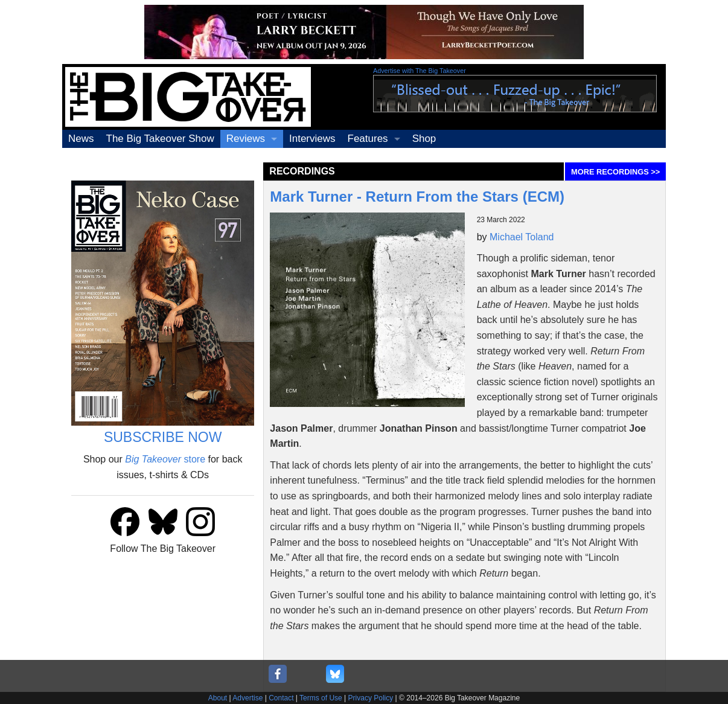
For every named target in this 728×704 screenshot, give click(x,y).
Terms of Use (321, 698)
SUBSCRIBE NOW (163, 437)
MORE (615, 172)
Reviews (246, 139)
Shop (424, 139)
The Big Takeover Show (160, 139)
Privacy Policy (371, 698)
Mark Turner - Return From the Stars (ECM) (417, 197)
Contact (281, 698)
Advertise (247, 698)
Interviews (312, 139)
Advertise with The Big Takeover (420, 71)
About (218, 698)
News (81, 139)
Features (368, 139)
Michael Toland (522, 237)
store (165, 459)
